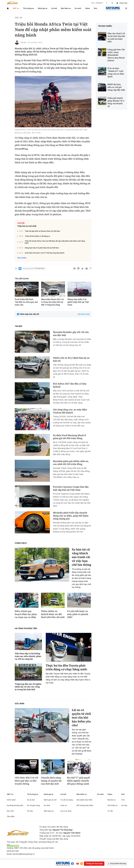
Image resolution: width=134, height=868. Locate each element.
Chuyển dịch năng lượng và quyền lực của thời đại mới (51, 781)
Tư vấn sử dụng (67, 800)
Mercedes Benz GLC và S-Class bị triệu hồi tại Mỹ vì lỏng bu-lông (52, 302)
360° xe (16, 8)
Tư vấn (110, 811)
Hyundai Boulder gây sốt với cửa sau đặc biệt (71, 334)
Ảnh (95, 8)
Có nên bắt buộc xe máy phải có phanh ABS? (78, 614)
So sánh (47, 805)
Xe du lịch (31, 800)
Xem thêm (22, 258)
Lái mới (54, 8)
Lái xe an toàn (66, 811)
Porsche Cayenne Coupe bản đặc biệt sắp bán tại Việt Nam (71, 488)
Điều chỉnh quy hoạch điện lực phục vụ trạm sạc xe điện (26, 614)
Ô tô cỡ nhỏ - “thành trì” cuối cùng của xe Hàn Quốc (116, 72)
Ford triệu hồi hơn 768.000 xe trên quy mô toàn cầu (26, 302)
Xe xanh (78, 8)
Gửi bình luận (84, 314)
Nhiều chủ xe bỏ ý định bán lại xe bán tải (71, 359)
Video (87, 8)
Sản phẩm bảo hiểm (84, 800)
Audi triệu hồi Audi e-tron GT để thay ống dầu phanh (45, 253)
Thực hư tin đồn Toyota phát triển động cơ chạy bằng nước (67, 668)
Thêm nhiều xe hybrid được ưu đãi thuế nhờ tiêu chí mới (53, 614)
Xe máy (30, 811)
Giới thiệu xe (112, 805)
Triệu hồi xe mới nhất (27, 226)
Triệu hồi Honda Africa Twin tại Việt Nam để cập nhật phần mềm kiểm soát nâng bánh (55, 242)
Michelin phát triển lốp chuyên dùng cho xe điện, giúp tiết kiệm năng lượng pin (71, 516)
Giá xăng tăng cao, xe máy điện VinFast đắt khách (70, 411)
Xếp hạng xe (49, 811)
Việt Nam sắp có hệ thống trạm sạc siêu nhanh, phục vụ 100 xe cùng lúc (28, 656)
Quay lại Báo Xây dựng (117, 864)
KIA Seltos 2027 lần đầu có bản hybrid (70, 385)
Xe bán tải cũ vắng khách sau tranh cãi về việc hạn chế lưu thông (81, 557)
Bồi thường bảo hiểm (85, 805)
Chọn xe (64, 805)
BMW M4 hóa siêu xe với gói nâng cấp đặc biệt (116, 87)
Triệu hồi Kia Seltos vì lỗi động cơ (37, 236)
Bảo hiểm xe (66, 8)
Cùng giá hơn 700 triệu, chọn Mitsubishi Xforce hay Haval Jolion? (116, 55)
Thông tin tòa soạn (94, 864)
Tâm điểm (11, 816)
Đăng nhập (123, 3)
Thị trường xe (28, 8)
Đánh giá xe (43, 8)
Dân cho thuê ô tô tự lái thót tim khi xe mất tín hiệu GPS (116, 38)
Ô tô (123, 800)
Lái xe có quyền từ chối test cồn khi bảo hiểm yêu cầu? (81, 718)
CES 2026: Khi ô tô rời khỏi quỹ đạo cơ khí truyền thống (26, 781)
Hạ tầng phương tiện (26, 629)
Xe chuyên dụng (33, 805)
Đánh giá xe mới (50, 800)
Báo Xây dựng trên (34, 269)
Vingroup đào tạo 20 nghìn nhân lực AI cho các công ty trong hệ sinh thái (28, 687)
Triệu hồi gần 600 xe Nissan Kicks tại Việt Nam (42, 231)
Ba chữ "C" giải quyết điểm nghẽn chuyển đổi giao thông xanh (79, 781)
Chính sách (21, 543)
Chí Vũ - (24, 42)
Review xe (112, 800)
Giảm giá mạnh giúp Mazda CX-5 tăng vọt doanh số (116, 102)
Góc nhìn (19, 704)
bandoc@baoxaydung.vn (24, 854)
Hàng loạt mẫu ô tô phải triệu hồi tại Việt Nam (42, 248)
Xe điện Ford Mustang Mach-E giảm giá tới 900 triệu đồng (69, 437)
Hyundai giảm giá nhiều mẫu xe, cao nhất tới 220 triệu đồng (71, 463)
